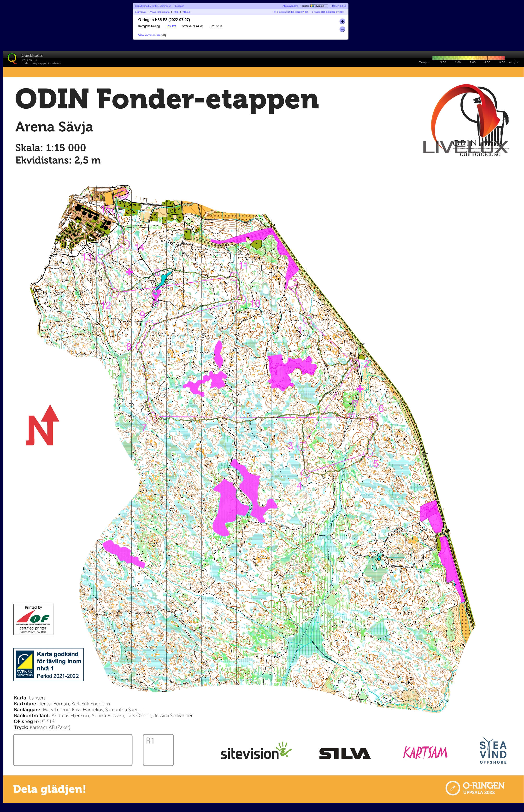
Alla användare (290, 6)
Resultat (171, 26)
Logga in (180, 6)
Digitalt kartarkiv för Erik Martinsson (153, 6)
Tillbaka (186, 12)
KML (176, 12)
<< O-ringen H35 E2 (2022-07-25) (291, 12)
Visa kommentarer (150, 35)
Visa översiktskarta (160, 12)
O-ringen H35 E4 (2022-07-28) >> (329, 12)
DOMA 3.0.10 (339, 6)
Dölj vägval (140, 12)
